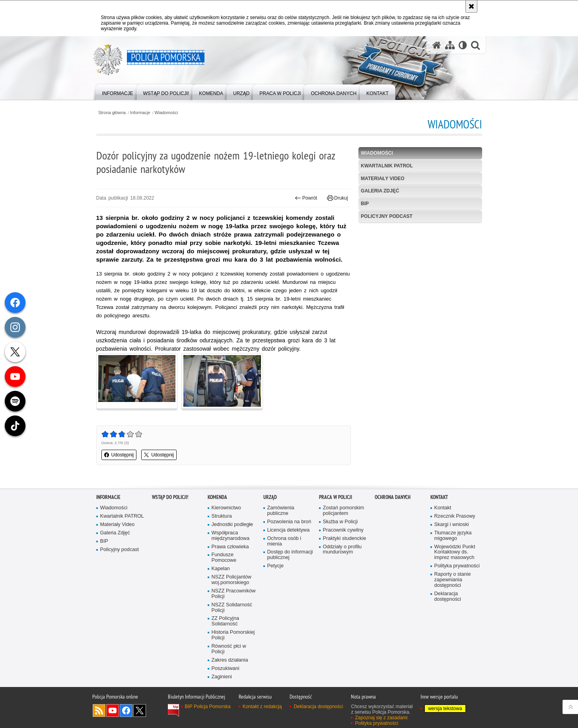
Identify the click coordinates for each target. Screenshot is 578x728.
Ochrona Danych (393, 497)
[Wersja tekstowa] (463, 45)
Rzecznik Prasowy (455, 516)
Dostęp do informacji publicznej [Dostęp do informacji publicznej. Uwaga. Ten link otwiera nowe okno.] (290, 555)
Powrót (306, 198)
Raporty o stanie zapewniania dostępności (453, 580)
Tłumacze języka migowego (453, 536)
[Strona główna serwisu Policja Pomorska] (437, 45)
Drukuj (338, 198)
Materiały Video (383, 179)
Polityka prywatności (457, 566)
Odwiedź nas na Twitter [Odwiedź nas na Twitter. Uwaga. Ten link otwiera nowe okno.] (140, 711)
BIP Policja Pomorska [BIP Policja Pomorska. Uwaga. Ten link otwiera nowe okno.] (208, 707)
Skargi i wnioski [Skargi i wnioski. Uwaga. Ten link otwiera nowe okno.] (452, 525)
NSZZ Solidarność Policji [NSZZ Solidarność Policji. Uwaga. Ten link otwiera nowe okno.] (232, 608)
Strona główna (112, 113)
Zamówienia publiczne (281, 511)
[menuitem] (118, 92)
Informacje (140, 113)
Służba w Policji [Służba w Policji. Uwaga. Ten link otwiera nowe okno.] (341, 522)
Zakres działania (230, 660)
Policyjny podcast (387, 216)
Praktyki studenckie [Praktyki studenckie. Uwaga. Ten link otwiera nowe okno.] (345, 539)
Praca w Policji (336, 497)
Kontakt (439, 497)
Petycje (275, 566)
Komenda (217, 497)
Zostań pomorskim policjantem (344, 511)
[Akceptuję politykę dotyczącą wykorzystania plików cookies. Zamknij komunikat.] (471, 6)
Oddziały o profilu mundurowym (343, 550)
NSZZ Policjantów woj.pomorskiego (232, 580)
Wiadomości (166, 113)
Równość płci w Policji (229, 649)
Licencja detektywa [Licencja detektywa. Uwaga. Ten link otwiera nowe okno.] (289, 530)
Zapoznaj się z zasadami (381, 718)
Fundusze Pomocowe (224, 558)
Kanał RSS (99, 711)
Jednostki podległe (233, 525)
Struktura (222, 516)
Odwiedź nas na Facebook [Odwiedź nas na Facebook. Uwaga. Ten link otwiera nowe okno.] (126, 711)
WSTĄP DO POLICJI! (170, 497)
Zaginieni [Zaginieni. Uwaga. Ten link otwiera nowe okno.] (222, 677)
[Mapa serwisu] (450, 45)
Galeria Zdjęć (380, 191)
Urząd (270, 497)
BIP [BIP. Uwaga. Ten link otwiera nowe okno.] (365, 204)
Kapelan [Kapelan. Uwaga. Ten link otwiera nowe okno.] (221, 569)
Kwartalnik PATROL (387, 166)
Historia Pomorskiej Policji (233, 635)
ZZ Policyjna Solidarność (225, 621)
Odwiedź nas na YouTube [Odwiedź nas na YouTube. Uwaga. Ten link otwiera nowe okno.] (113, 711)
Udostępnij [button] (119, 455)
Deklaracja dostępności (448, 597)
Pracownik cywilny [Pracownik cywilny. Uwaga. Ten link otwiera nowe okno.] (343, 530)
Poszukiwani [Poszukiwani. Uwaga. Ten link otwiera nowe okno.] (226, 669)
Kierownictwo (226, 508)
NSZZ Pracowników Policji (234, 594)
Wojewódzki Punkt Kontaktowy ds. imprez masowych (455, 552)
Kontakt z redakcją (262, 707)
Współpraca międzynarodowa (231, 536)
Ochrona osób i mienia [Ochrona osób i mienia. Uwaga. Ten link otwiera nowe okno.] (284, 541)
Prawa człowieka (230, 547)
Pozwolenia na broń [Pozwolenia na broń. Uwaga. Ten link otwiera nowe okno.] (289, 522)
